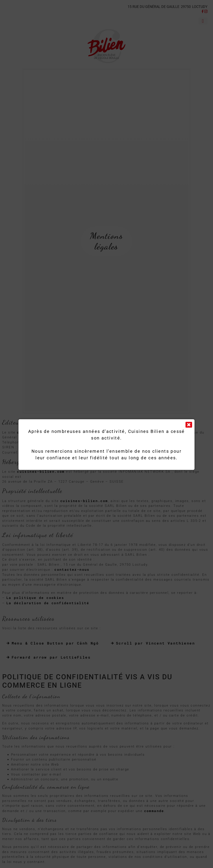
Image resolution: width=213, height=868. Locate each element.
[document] (106, 434)
